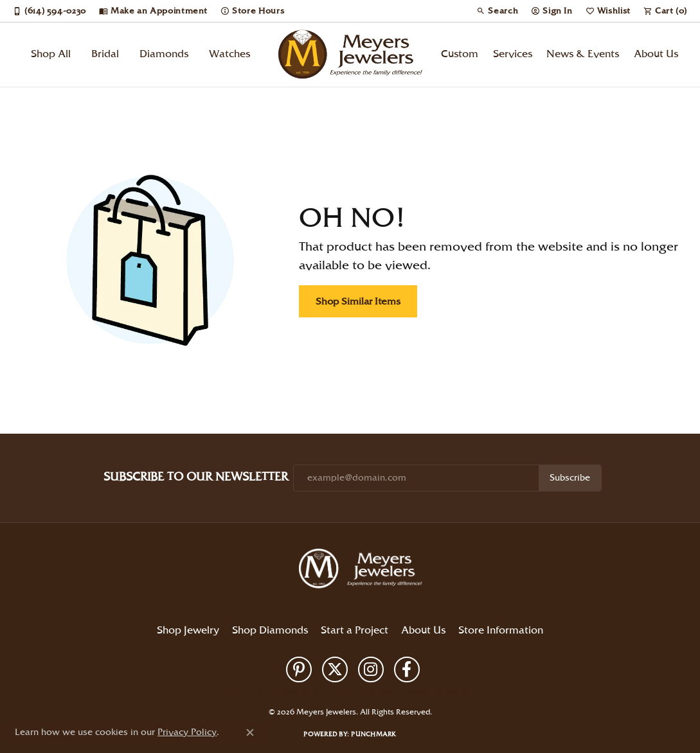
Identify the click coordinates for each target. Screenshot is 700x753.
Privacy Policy (298, 691)
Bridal (105, 54)
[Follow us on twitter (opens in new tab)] (335, 669)
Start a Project (354, 631)
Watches (229, 54)
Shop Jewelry (188, 631)
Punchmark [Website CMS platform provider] (373, 734)
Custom (460, 54)
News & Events (583, 54)
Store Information (501, 631)
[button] (497, 11)
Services (513, 54)
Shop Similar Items (358, 302)
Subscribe (570, 478)
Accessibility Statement (441, 691)
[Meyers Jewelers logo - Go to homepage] (350, 55)
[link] (49, 11)
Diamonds (164, 54)
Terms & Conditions (362, 691)
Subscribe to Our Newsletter (196, 477)
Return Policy (244, 691)
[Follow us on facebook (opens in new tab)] (407, 669)
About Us (656, 54)
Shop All (51, 54)
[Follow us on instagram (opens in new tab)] (371, 669)
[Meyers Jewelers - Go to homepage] (363, 571)
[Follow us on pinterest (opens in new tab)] (299, 669)
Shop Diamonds (270, 631)
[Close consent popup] (250, 732)
